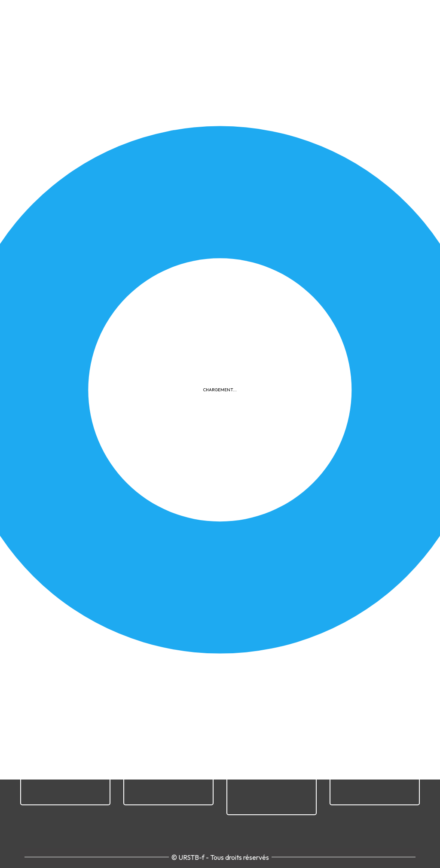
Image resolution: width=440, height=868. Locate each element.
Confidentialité (246, 667)
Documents (345, 227)
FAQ (322, 667)
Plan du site (356, 667)
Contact (397, 667)
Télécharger (100, 375)
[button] (220, 313)
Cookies (293, 667)
